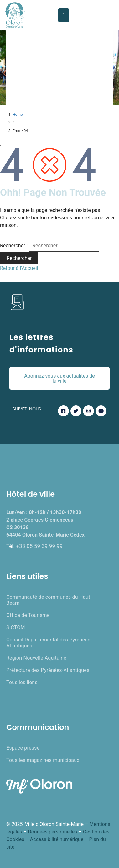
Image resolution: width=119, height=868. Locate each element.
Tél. (34, 546)
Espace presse (23, 748)
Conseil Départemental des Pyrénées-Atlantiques (49, 643)
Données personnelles (52, 832)
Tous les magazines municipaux (43, 760)
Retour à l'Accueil (19, 268)
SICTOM (16, 627)
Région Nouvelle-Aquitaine (36, 658)
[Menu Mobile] (64, 15)
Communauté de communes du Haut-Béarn (49, 600)
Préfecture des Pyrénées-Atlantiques (48, 670)
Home (18, 115)
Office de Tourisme (28, 615)
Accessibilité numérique (57, 839)
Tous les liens (22, 682)
